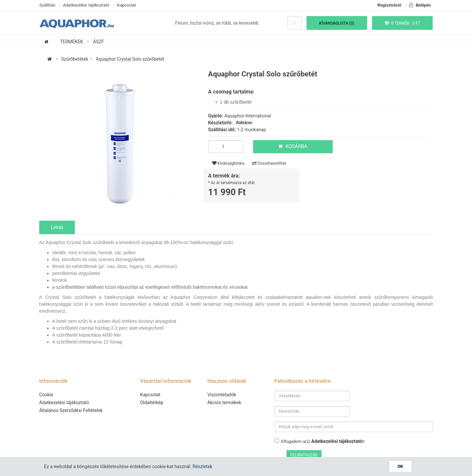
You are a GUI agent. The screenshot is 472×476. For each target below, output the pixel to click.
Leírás (57, 228)
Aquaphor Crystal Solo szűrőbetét (130, 59)
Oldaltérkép (152, 403)
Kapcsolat (127, 5)
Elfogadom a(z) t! (320, 426)
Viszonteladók (222, 395)
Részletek (203, 466)
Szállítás (47, 5)
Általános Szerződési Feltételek (71, 411)
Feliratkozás (415, 427)
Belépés (420, 5)
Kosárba (292, 147)
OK (400, 466)
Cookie (46, 395)
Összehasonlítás (269, 164)
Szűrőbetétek (75, 59)
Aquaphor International (248, 116)
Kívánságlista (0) (337, 23)
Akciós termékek (224, 403)
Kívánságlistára (228, 164)
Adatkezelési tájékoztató (86, 5)
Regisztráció (390, 5)
